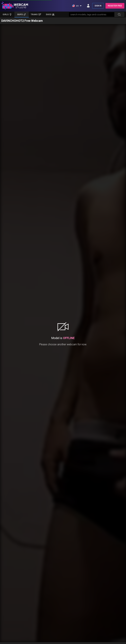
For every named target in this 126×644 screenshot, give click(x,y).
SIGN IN (98, 6)
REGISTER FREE (115, 6)
